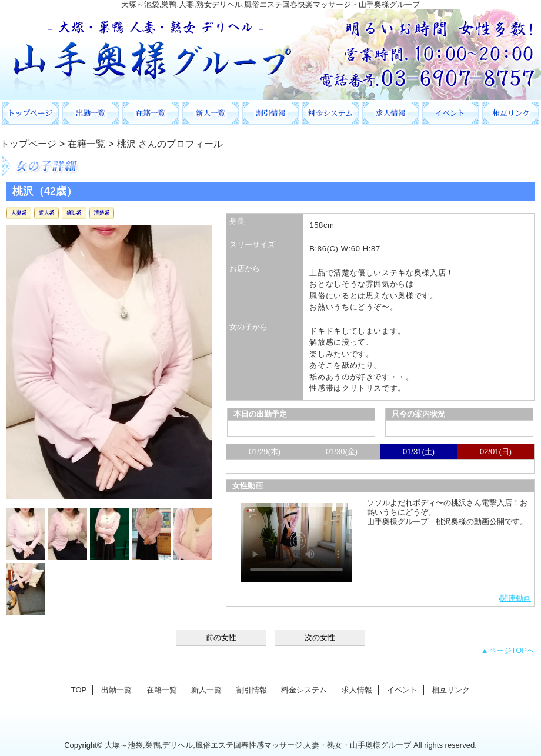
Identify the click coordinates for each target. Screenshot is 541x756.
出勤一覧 (91, 113)
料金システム (330, 113)
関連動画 (516, 598)
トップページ (28, 144)
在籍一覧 (151, 113)
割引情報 (270, 113)
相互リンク (510, 113)
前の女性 (221, 637)
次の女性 (320, 637)
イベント (450, 113)
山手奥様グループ (270, 54)
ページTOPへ (512, 650)
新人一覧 (211, 113)
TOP (31, 113)
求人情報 (390, 113)
